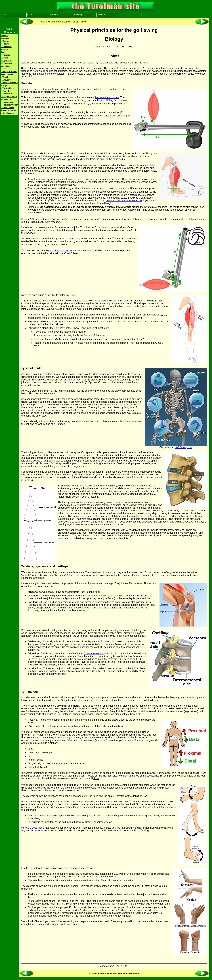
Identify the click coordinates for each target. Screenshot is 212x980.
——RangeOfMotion (9, 105)
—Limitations (6, 99)
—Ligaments (6, 61)
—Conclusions (7, 113)
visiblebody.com (184, 447)
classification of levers (60, 251)
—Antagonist (6, 80)
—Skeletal (5, 38)
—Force (4, 69)
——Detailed (6, 47)
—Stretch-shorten (8, 110)
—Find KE (5, 91)
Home (44, 22)
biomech (63, 22)
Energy (4, 85)
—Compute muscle (9, 97)
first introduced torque (107, 97)
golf (53, 22)
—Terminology (7, 63)
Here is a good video (33, 828)
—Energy (5, 41)
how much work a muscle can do (124, 200)
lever (39, 89)
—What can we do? (9, 83)
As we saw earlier (93, 654)
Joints (3, 52)
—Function (5, 55)
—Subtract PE (7, 94)
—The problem (7, 88)
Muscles (4, 36)
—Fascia (4, 49)
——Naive (5, 44)
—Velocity (5, 77)
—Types (4, 58)
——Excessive (7, 74)
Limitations (6, 66)
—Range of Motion (9, 72)
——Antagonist (7, 102)
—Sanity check (7, 108)
